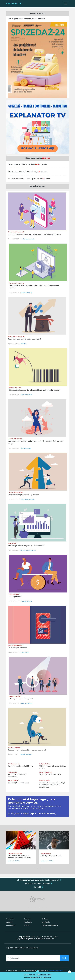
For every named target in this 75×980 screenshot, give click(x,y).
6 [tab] (47, 907)
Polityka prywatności (50, 925)
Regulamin (46, 922)
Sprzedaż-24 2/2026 (14, 239)
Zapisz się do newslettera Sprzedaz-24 (23, 948)
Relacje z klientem (27, 395)
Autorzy (9, 922)
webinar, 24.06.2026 (47, 861)
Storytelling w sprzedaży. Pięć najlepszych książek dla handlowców (52, 785)
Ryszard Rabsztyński (46, 772)
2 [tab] (38, 868)
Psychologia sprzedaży (28, 239)
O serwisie (10, 919)
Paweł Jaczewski (45, 780)
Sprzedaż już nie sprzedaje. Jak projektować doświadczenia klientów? (34, 234)
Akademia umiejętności (28, 550)
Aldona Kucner (13, 772)
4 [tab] (39, 907)
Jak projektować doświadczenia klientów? (27, 19)
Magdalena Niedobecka (16, 283)
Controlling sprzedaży (28, 499)
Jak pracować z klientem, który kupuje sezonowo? (27, 750)
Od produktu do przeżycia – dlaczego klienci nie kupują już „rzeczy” (34, 390)
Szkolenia (28, 919)
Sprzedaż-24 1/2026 (14, 344)
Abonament (11, 925)
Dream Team (25, 652)
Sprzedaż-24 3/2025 (14, 754)
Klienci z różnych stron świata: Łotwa (53, 767)
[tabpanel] (21, 847)
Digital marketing (27, 292)
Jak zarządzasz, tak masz (18, 782)
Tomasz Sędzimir (14, 780)
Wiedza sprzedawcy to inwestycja (18, 775)
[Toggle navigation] (65, 4)
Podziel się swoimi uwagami (37, 884)
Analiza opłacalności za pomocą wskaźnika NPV (26, 546)
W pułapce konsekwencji (50, 774)
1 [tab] (34, 868)
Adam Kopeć (12, 543)
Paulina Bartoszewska (15, 439)
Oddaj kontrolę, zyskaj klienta (21, 766)
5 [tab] (43, 907)
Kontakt (37, 887)
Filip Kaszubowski (14, 764)
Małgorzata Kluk (45, 764)
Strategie (23, 344)
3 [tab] (41, 868)
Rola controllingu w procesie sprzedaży (24, 495)
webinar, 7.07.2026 (14, 861)
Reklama (45, 919)
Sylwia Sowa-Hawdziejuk (16, 232)
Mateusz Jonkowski (15, 388)
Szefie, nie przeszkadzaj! (17, 648)
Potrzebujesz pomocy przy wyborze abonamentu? (37, 880)
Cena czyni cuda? (15, 597)
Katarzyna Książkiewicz (16, 645)
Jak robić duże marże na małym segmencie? (25, 339)
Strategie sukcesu (26, 448)
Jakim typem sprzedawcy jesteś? (21, 699)
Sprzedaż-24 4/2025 (15, 601)
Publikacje (28, 922)
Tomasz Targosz (14, 594)
